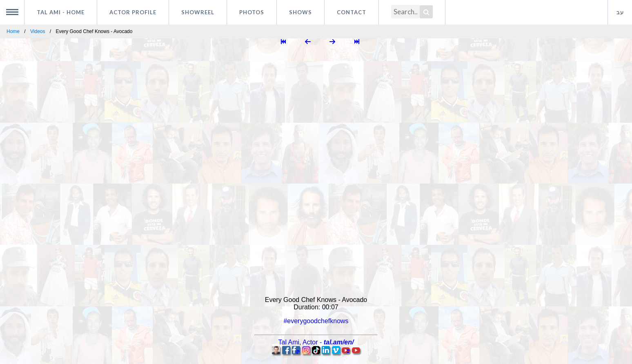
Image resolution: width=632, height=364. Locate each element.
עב (620, 12)
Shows (300, 12)
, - (316, 342)
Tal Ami (61, 12)
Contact (352, 12)
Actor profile (133, 12)
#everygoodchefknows (316, 321)
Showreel (198, 12)
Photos (252, 12)
